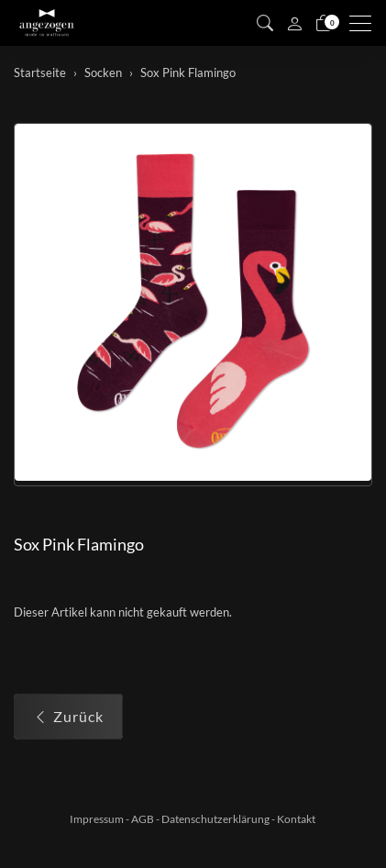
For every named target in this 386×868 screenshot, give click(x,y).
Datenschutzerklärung (215, 819)
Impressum (97, 819)
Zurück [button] (68, 717)
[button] (265, 23)
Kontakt (296, 819)
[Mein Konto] (294, 23)
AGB (143, 819)
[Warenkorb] (324, 23)
